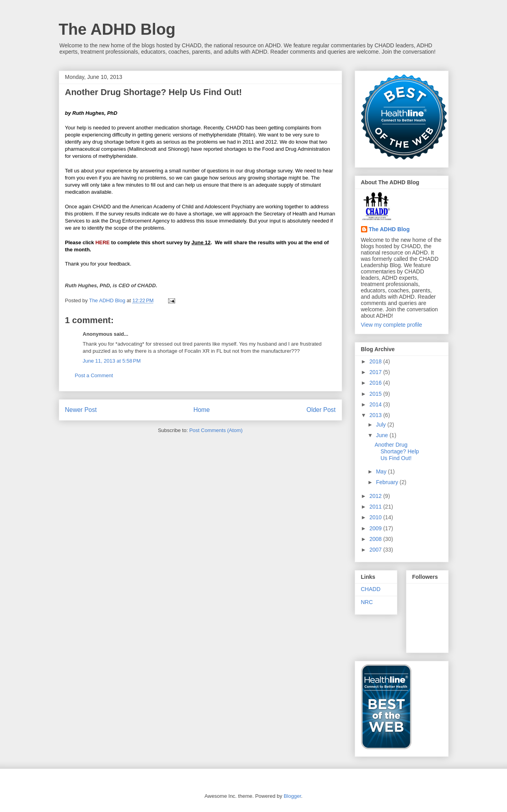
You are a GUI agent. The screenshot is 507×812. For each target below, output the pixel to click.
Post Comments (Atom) (216, 430)
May (382, 471)
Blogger (292, 796)
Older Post (321, 410)
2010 (376, 517)
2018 (376, 361)
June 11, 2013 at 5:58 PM (112, 361)
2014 (376, 404)
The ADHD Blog (117, 29)
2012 (376, 496)
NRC (367, 602)
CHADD (371, 589)
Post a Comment (94, 375)
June (383, 435)
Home (202, 410)
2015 (376, 394)
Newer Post (81, 410)
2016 (376, 383)
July (382, 425)
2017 (376, 372)
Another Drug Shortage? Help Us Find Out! (397, 451)
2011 (376, 507)
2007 (376, 550)
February (388, 482)
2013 (376, 415)
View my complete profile (392, 325)
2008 (376, 539)
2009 (376, 528)
